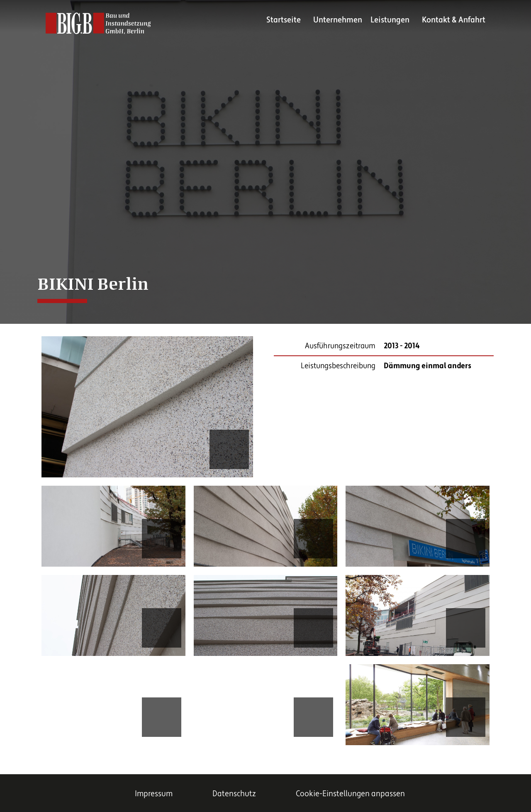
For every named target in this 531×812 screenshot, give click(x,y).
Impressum (154, 794)
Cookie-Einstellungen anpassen (350, 794)
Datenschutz (234, 794)
